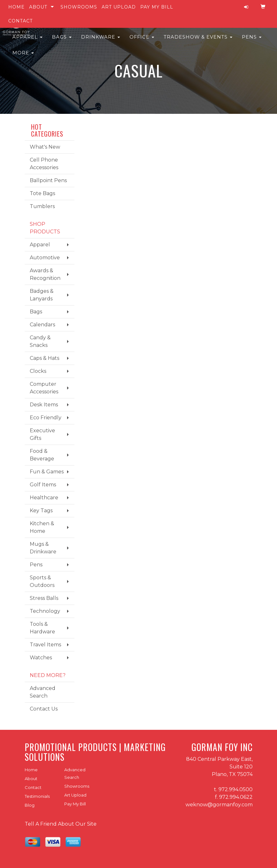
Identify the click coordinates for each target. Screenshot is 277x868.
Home (16, 7)
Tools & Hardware (42, 628)
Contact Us (44, 709)
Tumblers (42, 206)
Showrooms (79, 7)
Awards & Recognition (45, 274)
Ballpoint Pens (48, 180)
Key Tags (41, 511)
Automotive (45, 258)
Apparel (27, 41)
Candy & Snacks (40, 341)
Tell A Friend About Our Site (61, 824)
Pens (252, 41)
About (38, 7)
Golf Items (43, 485)
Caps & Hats (44, 358)
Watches (41, 658)
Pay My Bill (157, 7)
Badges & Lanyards (42, 295)
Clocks (38, 371)
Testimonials (37, 796)
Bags (62, 41)
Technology (45, 611)
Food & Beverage (42, 455)
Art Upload (119, 7)
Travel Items (45, 645)
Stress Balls (44, 598)
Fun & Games (47, 472)
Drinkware (101, 41)
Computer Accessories (44, 388)
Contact (20, 21)
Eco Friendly (46, 418)
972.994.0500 (236, 789)
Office (142, 41)
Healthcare (44, 498)
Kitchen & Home (42, 527)
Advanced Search (43, 692)
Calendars (42, 325)
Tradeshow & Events (198, 41)
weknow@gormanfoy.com (219, 805)
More (23, 57)
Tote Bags (42, 193)
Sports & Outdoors (42, 581)
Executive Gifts (42, 434)
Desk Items (44, 405)
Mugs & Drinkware (43, 548)
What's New (45, 147)
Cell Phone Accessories (44, 164)
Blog (30, 805)
